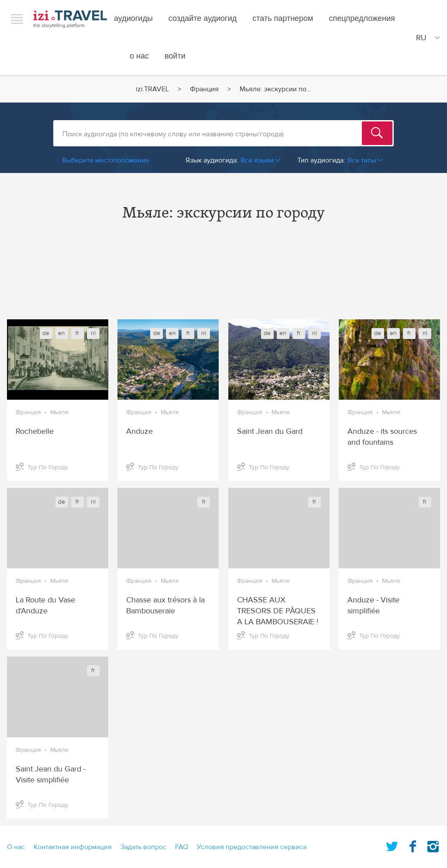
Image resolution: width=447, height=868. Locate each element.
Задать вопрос (143, 847)
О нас (139, 56)
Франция (204, 89)
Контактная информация (73, 847)
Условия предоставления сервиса (252, 847)
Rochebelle (35, 431)
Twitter (392, 845)
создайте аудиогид (203, 19)
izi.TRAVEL (70, 19)
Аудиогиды (133, 19)
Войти (175, 56)
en (62, 333)
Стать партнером (283, 19)
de (46, 333)
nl (93, 333)
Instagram (433, 845)
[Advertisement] (223, 278)
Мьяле (59, 412)
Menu (17, 19)
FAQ (182, 847)
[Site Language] (426, 38)
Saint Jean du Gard (270, 431)
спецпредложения (362, 19)
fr (77, 333)
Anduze (139, 431)
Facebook (413, 845)
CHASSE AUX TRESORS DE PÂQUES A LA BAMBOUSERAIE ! (278, 611)
